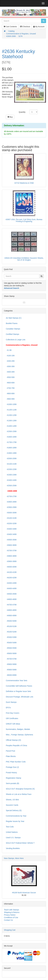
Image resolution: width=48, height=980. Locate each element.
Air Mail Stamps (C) (14, 318)
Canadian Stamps (13, 329)
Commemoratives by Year (16, 816)
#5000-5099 (11, 621)
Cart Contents (10, 27)
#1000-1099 (11, 404)
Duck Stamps (11, 702)
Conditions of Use (11, 917)
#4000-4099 (11, 567)
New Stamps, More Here (14, 858)
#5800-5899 (11, 664)
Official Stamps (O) (13, 740)
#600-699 (10, 383)
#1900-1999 (11, 453)
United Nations (12, 832)
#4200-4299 (11, 578)
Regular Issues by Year (15, 821)
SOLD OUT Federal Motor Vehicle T (20, 843)
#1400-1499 (11, 426)
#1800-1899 (11, 448)
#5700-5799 (11, 659)
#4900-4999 (11, 616)
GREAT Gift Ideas (13, 724)
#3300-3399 (11, 529)
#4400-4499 (11, 588)
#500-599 (10, 377)
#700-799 (10, 388)
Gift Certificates (12, 718)
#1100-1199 (11, 410)
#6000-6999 (11, 675)
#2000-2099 (11, 458)
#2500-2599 (11, 486)
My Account (39, 27)
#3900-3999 (11, 561)
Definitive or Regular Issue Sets (18, 691)
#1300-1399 (11, 421)
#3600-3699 (11, 545)
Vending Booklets (13, 848)
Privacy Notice (10, 915)
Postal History (11, 773)
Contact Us (8, 920)
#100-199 (10, 356)
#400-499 (10, 372)
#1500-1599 (11, 431)
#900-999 (10, 399)
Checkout (25, 27)
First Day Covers (13, 713)
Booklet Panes (12, 323)
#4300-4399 (11, 583)
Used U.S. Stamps (13, 838)
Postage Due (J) (12, 767)
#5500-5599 (11, 648)
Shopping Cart (10, 930)
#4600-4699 (11, 599)
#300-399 (10, 366)
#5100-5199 (11, 626)
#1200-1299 (11, 415)
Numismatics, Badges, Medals (18, 729)
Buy (10, 117)
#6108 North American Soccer (24, 893)
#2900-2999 (11, 507)
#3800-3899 (11, 556)
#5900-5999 (11, 670)
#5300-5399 (11, 637)
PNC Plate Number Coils (16, 762)
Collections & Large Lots (16, 340)
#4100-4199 (11, 572)
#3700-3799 (11, 551)
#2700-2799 (11, 496)
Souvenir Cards (12, 805)
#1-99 (9, 350)
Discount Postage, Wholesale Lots (20, 697)
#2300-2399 (11, 475)
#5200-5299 (11, 632)
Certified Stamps (12, 334)
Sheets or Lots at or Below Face (19, 794)
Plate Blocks (11, 756)
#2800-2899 (11, 502)
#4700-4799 (11, 605)
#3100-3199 (11, 518)
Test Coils (10, 827)
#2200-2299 (11, 469)
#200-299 (10, 361)
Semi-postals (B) (12, 783)
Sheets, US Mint (12, 800)
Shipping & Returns (12, 912)
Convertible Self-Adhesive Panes (19, 686)
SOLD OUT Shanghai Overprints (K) (20, 789)
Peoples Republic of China (16, 745)
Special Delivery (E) (14, 810)
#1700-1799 (11, 442)
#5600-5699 (11, 653)
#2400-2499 (11, 480)
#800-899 (10, 393)
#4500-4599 (11, 594)
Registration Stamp (14, 778)
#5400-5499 (11, 643)
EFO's (8, 708)
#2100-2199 (11, 464)
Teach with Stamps (12, 910)
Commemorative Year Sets (17, 680)
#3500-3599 (11, 540)
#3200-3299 (11, 523)
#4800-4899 (11, 610)
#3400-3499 (11, 534)
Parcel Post (10, 751)
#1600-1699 (11, 437)
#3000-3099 (11, 513)
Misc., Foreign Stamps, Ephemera (19, 735)
